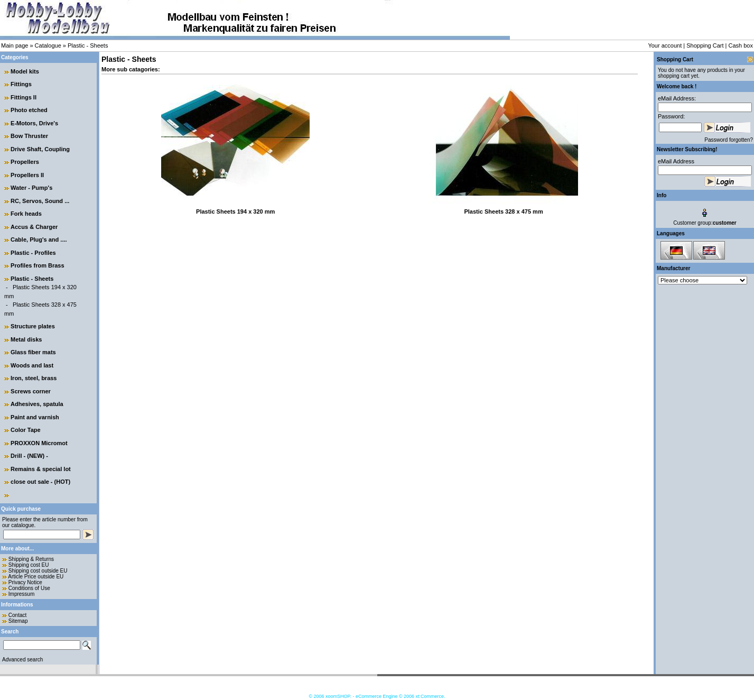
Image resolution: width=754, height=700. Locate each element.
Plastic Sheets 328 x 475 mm (503, 211)
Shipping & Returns (31, 559)
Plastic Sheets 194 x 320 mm (235, 211)
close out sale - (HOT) (40, 482)
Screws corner (31, 391)
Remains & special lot (41, 469)
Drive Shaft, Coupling (40, 149)
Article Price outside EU (36, 577)
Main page (15, 45)
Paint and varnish (35, 417)
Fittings (21, 84)
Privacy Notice (25, 582)
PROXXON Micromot (39, 443)
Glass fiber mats (33, 352)
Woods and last (32, 365)
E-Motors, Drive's (34, 123)
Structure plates (33, 326)
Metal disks (26, 339)
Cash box (741, 45)
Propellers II (27, 175)
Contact (17, 615)
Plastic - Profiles (33, 253)
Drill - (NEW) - (29, 456)
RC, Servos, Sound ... (40, 201)
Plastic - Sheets (88, 45)
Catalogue (48, 45)
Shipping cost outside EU (38, 571)
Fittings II (24, 97)
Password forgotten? (729, 140)
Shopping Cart (705, 45)
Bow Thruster (29, 136)
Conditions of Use (29, 588)
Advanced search (22, 660)
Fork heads (26, 214)
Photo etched (29, 110)
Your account (665, 45)
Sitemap (18, 621)
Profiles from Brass (37, 265)
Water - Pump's (31, 188)
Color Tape (26, 430)
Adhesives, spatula (37, 404)
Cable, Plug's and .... (39, 240)
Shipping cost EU (29, 565)
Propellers (25, 162)
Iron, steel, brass (34, 378)
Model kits (25, 71)
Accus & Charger (34, 227)
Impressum (21, 594)
